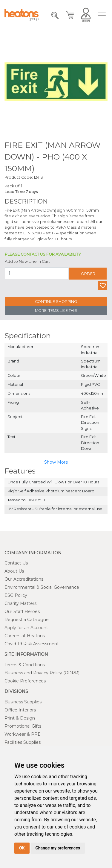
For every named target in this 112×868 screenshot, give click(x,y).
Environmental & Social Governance (42, 587)
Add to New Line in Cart (27, 261)
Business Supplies (23, 702)
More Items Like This (56, 311)
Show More (56, 462)
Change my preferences (58, 848)
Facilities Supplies (23, 742)
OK (22, 848)
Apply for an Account (26, 628)
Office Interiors (20, 710)
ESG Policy (16, 595)
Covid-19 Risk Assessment (32, 644)
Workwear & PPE (23, 734)
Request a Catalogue (27, 620)
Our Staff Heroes (22, 611)
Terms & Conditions (25, 665)
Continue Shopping (56, 302)
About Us (14, 571)
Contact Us (16, 563)
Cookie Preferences (25, 681)
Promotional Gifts (23, 726)
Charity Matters (20, 603)
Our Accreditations (24, 579)
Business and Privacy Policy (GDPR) (42, 673)
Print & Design (20, 718)
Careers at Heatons (25, 636)
